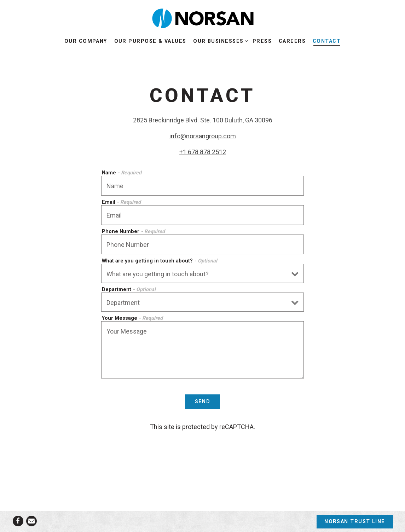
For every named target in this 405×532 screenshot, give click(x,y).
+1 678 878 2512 (203, 152)
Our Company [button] (86, 41)
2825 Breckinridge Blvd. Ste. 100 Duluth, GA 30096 (203, 120)
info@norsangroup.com (203, 136)
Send (203, 402)
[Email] (31, 521)
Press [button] (262, 41)
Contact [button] (327, 41)
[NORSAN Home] (203, 18)
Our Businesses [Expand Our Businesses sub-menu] (219, 41)
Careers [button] (292, 41)
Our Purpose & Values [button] (150, 41)
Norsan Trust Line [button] (355, 522)
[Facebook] (18, 521)
